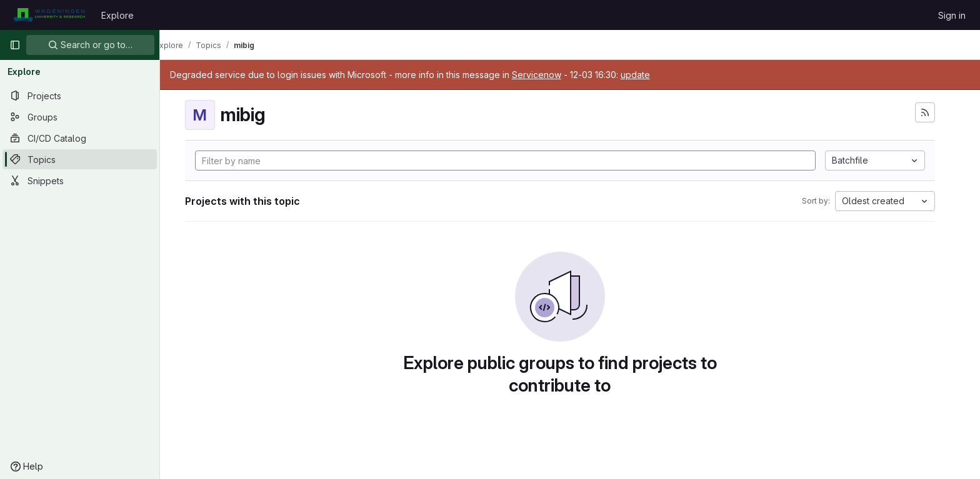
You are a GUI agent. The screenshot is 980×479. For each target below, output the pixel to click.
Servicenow (557, 75)
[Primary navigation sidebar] (15, 45)
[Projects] (80, 96)
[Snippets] (80, 180)
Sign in (952, 15)
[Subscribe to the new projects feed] (935, 112)
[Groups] (80, 117)
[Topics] (80, 159)
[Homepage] (49, 15)
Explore (117, 15)
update (655, 75)
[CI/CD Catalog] (80, 138)
